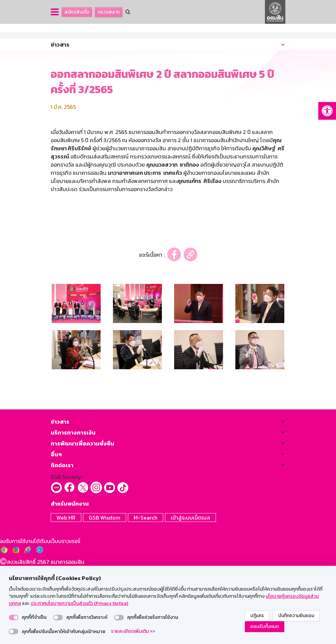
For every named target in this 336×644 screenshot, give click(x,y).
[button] (327, 111)
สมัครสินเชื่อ (77, 12)
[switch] (14, 617)
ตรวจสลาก (109, 12)
